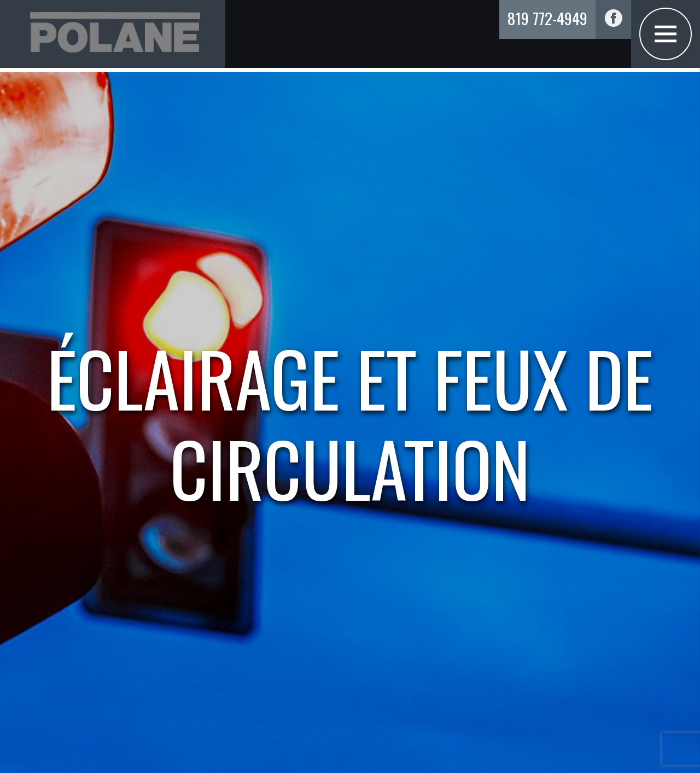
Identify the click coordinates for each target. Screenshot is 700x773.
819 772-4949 (547, 18)
